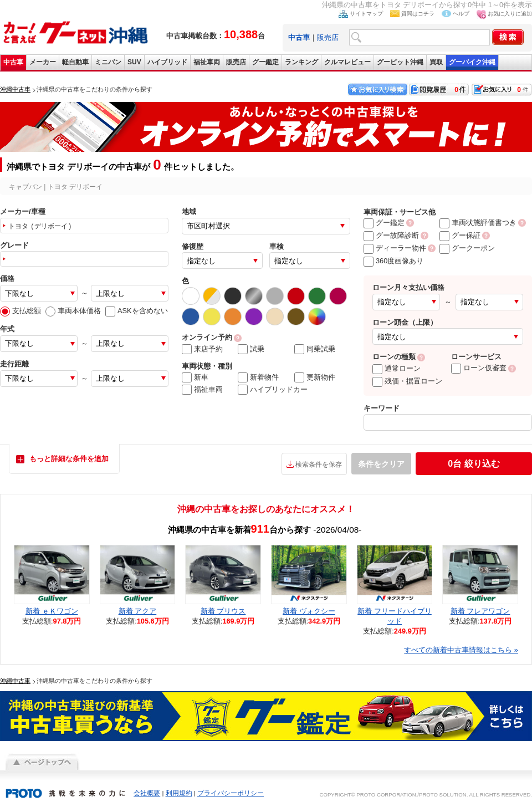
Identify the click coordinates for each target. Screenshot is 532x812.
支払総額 (21, 311)
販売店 (328, 37)
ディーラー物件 (395, 248)
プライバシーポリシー (231, 793)
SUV (134, 62)
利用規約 (179, 793)
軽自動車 (75, 62)
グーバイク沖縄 (472, 62)
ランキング (301, 62)
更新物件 (315, 377)
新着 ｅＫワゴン (52, 611)
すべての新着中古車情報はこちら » (461, 650)
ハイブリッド (167, 62)
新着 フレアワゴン (480, 611)
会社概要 (147, 793)
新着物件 (258, 377)
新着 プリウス (223, 611)
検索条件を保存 (319, 464)
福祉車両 (207, 62)
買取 (436, 62)
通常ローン (397, 368)
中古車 (13, 62)
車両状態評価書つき (478, 223)
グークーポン (467, 248)
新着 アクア (138, 611)
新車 (195, 377)
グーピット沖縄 (400, 62)
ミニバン (108, 62)
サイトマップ (366, 14)
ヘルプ (461, 14)
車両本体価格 (73, 311)
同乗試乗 (315, 349)
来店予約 (202, 349)
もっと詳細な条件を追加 (69, 459)
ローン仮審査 (479, 368)
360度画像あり (393, 261)
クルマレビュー (347, 62)
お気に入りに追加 (510, 14)
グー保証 (460, 235)
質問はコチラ (418, 14)
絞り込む (474, 464)
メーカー (43, 62)
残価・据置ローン (407, 381)
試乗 (251, 349)
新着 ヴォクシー (309, 611)
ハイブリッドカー (273, 390)
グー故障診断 (391, 235)
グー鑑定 (265, 62)
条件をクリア (381, 464)
